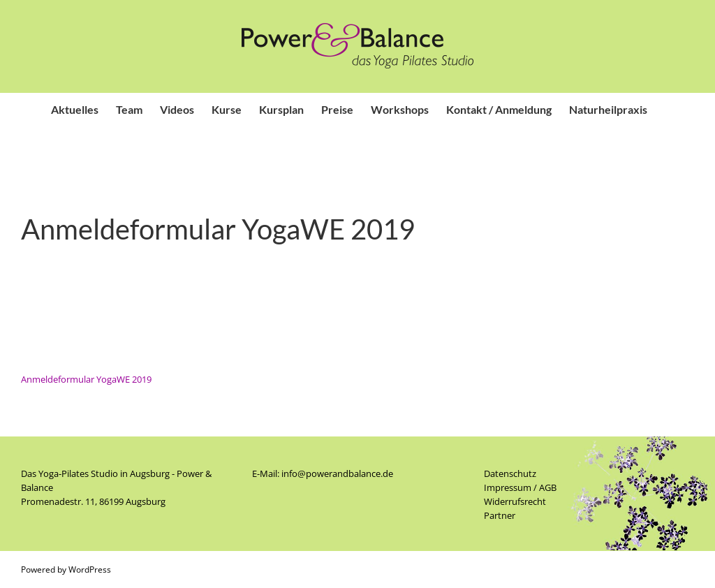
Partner (500, 515)
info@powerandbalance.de (337, 473)
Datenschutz (510, 473)
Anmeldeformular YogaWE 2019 (86, 379)
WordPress (90, 569)
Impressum (508, 487)
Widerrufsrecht (515, 501)
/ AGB (544, 487)
